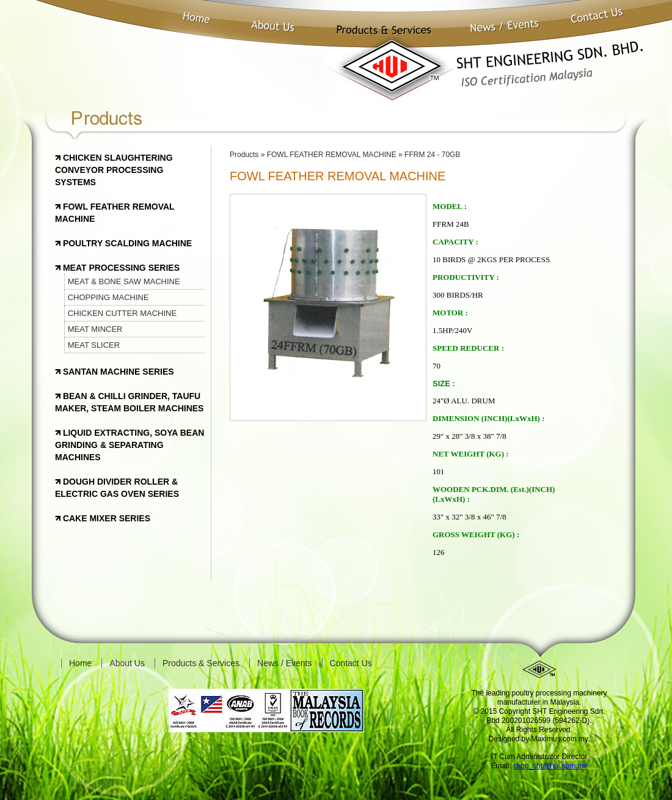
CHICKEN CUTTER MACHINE (122, 313)
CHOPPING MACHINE (108, 297)
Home (80, 663)
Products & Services (201, 663)
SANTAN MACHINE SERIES (117, 372)
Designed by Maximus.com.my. (539, 739)
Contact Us (351, 663)
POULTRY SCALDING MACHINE (126, 243)
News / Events (284, 663)
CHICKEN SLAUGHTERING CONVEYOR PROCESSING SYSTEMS (114, 170)
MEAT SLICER (94, 345)
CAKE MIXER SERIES (105, 518)
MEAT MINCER (95, 329)
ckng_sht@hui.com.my (550, 766)
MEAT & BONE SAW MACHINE (124, 281)
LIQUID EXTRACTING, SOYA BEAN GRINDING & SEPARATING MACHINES (130, 445)
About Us (127, 663)
